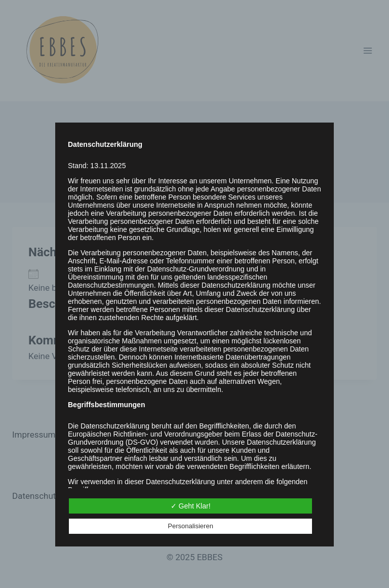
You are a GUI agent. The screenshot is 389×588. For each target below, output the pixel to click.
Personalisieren (190, 526)
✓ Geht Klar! (191, 506)
